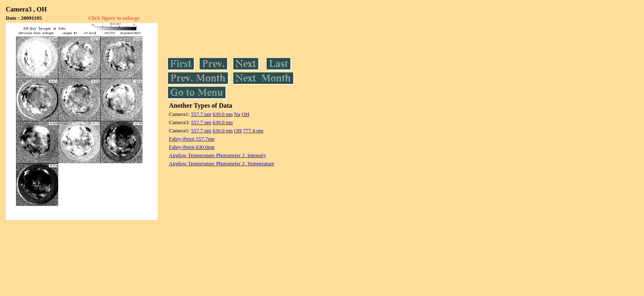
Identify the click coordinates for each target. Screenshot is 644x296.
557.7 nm (201, 114)
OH (245, 114)
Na (237, 114)
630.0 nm (222, 114)
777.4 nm (253, 131)
